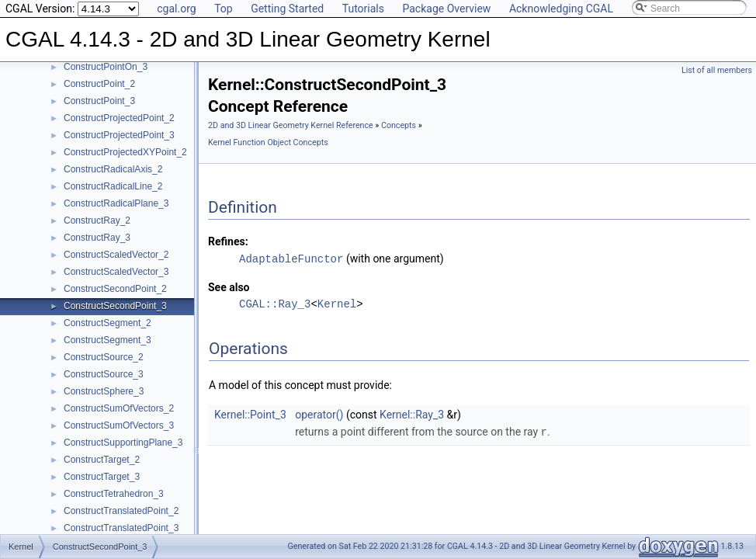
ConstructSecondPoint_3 (115, 306)
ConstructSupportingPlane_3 (123, 443)
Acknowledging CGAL (561, 9)
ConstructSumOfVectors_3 (119, 425)
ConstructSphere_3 (104, 391)
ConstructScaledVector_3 (116, 272)
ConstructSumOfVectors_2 (119, 408)
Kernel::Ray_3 (412, 414)
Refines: (228, 241)
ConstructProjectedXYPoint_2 (125, 152)
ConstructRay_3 (97, 238)
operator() (319, 414)
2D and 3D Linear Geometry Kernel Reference (291, 125)
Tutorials (363, 9)
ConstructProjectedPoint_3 (119, 135)
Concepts (399, 125)
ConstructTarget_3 (102, 477)
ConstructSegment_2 (108, 323)
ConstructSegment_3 (108, 340)
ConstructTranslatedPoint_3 (121, 528)
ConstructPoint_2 (99, 84)
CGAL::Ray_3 (275, 303)
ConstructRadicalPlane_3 (116, 203)
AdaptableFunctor (291, 258)
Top (224, 9)
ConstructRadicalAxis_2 (113, 169)
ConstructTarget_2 (102, 460)
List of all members (717, 70)
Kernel (337, 303)
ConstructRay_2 (97, 220)
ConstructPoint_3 (99, 101)
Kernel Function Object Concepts (268, 142)
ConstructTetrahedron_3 (114, 494)
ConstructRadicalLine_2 (113, 186)
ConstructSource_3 (104, 374)
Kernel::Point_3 (250, 414)
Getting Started (287, 9)
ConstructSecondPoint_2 (115, 289)
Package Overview (446, 9)
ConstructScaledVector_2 (116, 255)
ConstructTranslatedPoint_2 (121, 511)
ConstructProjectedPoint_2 (119, 118)
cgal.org (176, 9)
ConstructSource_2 (104, 357)
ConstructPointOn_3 (106, 67)
